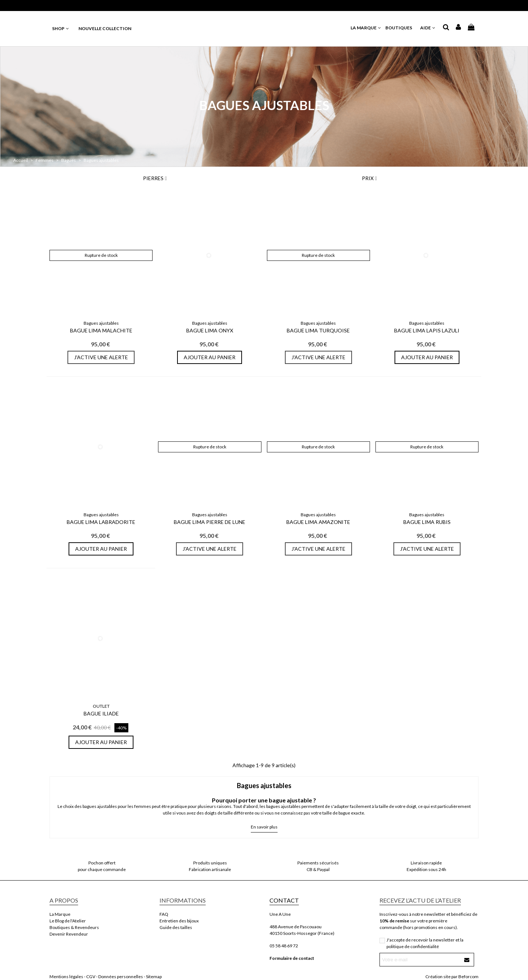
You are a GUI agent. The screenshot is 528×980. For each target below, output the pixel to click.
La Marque (60, 914)
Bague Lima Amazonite (318, 522)
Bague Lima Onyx (210, 330)
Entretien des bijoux (179, 921)
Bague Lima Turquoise (318, 330)
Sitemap (154, 977)
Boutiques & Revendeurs (74, 927)
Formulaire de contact (292, 958)
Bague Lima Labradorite (101, 522)
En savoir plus (264, 827)
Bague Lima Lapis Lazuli (427, 330)
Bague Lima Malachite (101, 330)
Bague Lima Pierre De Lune (210, 522)
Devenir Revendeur (69, 934)
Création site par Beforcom (452, 977)
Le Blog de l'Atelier (68, 921)
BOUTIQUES (401, 28)
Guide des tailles (176, 927)
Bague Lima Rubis (427, 522)
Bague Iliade (101, 713)
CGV (91, 977)
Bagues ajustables (101, 323)
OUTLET (101, 706)
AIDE (428, 28)
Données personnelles (121, 977)
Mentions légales (66, 977)
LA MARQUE (366, 28)
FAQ (164, 914)
